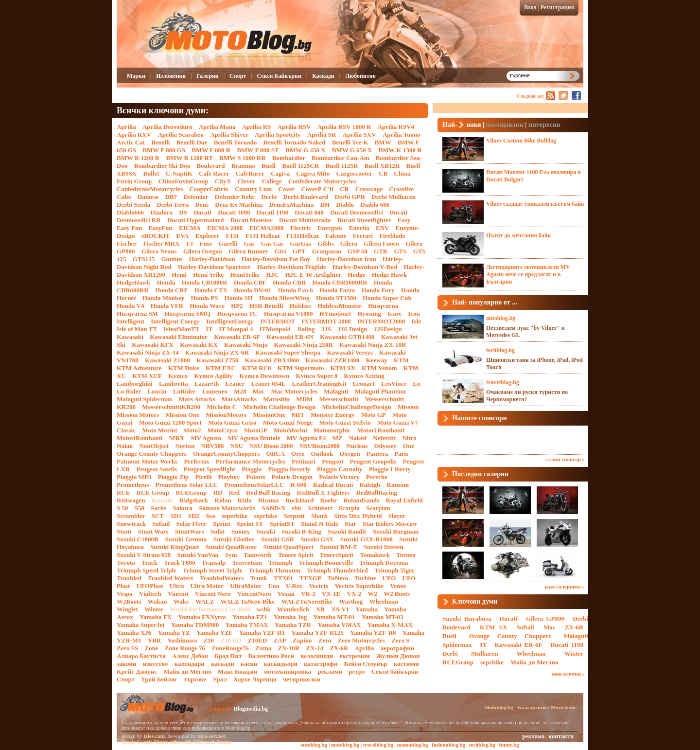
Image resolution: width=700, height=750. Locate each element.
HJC (272, 275)
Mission (408, 407)
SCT (158, 516)
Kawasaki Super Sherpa (288, 352)
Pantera (377, 454)
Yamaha (367, 609)
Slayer (397, 516)
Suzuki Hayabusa (467, 618)
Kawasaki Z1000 (167, 360)
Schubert (320, 508)
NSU (237, 446)
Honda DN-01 (253, 290)
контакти (561, 736)
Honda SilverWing (284, 298)
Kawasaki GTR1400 (347, 337)
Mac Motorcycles (294, 391)
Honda (166, 282)
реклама (533, 736)
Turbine (365, 578)
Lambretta (174, 384)
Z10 (209, 640)
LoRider (184, 391)
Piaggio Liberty (390, 469)
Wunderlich (293, 609)
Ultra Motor (207, 586)
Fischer (127, 243)
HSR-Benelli (266, 306)
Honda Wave (207, 306)
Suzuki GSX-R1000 (367, 539)
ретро (357, 671)
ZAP (280, 640)
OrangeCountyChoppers (226, 454)
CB (383, 173)
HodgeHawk (133, 282)
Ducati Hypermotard (196, 220)
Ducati (202, 212)
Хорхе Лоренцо (255, 679)
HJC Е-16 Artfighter (313, 275)
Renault (162, 500)
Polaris (256, 477)
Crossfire (401, 189)
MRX (177, 438)
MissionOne (269, 415)
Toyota (126, 562)
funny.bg (509, 745)
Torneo (406, 555)
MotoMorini (290, 430)
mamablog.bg (413, 745)
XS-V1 (340, 609)
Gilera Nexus (159, 251)
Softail (161, 524)
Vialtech (150, 594)
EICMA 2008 (225, 228)
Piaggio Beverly (289, 469)
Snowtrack (131, 524)
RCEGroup (191, 492)
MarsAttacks (239, 399)
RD (218, 492)
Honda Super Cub (387, 298)
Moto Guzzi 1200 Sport (170, 422)
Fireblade (392, 236)
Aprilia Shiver (229, 134)
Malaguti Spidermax (144, 399)
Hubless (300, 306)
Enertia (359, 228)
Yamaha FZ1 (250, 617)
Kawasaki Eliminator (179, 337)
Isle (417, 321)
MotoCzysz (223, 430)
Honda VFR (167, 306)
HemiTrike (245, 275)
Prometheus (133, 485)
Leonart (364, 384)
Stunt (124, 531)
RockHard (300, 500)
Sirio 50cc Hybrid (358, 516)
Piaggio (252, 469)
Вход (530, 7)
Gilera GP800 (545, 618)
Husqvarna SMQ (187, 313)
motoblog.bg (345, 745)
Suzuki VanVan (198, 555)
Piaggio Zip (173, 477)
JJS (326, 329)
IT (209, 329)
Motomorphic (332, 430)
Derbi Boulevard (306, 197)
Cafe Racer (214, 173)
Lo (416, 384)
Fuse (206, 243)
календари (190, 664)
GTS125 (144, 259)
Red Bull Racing (268, 492)
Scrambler (131, 516)
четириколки (302, 679)
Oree (298, 454)
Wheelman (384, 601)
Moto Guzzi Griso (232, 422)
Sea (210, 516)
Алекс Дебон (190, 656)
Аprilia (365, 648)
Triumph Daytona (384, 562)
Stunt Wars (153, 531)
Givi (280, 251)
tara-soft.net (211, 736)
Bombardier (289, 158)
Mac (259, 391)
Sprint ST (250, 524)
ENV (382, 228)
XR (320, 609)
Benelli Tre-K (350, 142)
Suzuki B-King (301, 531)
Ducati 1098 (234, 212)
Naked (358, 438)
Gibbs (325, 243)
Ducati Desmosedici (357, 212)
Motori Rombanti (381, 430)
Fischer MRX (161, 243)
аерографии (398, 648)
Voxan (286, 594)
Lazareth (207, 384)
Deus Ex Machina (239, 205)
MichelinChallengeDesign (356, 407)
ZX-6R (339, 648)
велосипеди (317, 656)
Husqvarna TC (237, 313)
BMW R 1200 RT (189, 158)
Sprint (221, 524)
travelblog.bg (503, 382)
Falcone (336, 236)
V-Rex (294, 586)
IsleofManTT (181, 329)
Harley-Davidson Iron (347, 259)
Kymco (178, 376)
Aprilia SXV (359, 134)
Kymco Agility (213, 376)
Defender (196, 197)
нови (473, 125)
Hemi (179, 275)
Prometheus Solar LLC (186, 485)
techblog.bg (500, 350)
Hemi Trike (208, 275)
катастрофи (321, 664)
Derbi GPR (350, 197)
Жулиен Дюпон (398, 656)
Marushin (276, 399)
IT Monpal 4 (236, 329)
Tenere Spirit (296, 555)
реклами (330, 671)
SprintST (282, 524)
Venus (398, 586)
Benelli (160, 142)
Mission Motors (138, 415)
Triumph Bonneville (326, 562)
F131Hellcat (303, 236)
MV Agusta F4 (306, 438)
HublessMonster (340, 306)
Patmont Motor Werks (147, 461)
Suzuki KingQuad (175, 547)
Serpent (294, 516)
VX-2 (354, 594)
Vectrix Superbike (359, 586)
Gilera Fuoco (381, 243)
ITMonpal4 (275, 329)
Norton (185, 446)
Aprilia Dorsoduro (167, 127)
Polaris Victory (339, 477)
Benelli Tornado (236, 142)
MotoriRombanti (140, 438)
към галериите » (565, 587)
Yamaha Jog (290, 617)
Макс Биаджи (237, 671)
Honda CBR (289, 282)
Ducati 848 (309, 212)
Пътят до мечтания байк (519, 235)
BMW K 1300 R (400, 150)
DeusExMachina (292, 205)
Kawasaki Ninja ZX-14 (148, 352)
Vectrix (318, 586)
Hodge (356, 275)
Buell (269, 166)
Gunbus (172, 259)
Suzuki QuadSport (288, 547)
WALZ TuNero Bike (247, 601)
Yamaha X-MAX (390, 625)
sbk (297, 508)
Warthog (351, 601)
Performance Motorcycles (251, 461)
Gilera (349, 243)
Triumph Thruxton (275, 570)
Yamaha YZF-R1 (262, 633)
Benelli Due (192, 142)
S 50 (122, 508)
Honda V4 (130, 306)
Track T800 (179, 562)
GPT (299, 251)
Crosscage (369, 189)
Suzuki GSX (317, 539)
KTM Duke (184, 368)
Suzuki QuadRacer (231, 547)
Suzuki (265, 531)
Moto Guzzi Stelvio (345, 422)
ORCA (276, 454)
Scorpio (349, 508)
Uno (273, 586)
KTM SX (343, 368)
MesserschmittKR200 (171, 407)
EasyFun (161, 228)
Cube (124, 197)
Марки (136, 76)
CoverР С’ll (317, 189)
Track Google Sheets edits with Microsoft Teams (176, 742)
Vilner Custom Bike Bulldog (521, 141)
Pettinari (304, 461)
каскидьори (281, 664)
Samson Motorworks (227, 508)
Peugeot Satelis (157, 469)
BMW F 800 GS (164, 150)
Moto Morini (159, 430)
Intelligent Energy (175, 321)
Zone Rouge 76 (185, 648)
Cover (286, 189)
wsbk (264, 609)
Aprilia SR (322, 134)
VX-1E (331, 594)
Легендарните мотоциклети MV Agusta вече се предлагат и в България (528, 274)
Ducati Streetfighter (364, 220)
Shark (319, 516)
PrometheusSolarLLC (254, 485)
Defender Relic (235, 197)
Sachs (158, 508)
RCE (123, 492)
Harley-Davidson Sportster (214, 267)
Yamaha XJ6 (134, 633)
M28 (240, 391)
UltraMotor (246, 586)
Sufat (218, 531)
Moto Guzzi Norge (288, 422)
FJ (190, 243)
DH (325, 205)
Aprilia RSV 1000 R (344, 127)
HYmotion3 (335, 313)
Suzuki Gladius (234, 539)
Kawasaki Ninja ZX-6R (217, 352)
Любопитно (360, 76)
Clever (246, 181)
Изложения (171, 76)
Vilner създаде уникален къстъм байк (535, 204)
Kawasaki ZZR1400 (333, 360)
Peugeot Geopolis (373, 461)
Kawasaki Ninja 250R (304, 345)
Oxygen (350, 454)
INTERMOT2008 (381, 321)
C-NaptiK (179, 173)
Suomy (241, 531)
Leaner (235, 384)
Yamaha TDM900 (195, 625)
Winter (154, 609)
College (272, 181)
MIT (298, 415)
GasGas (301, 243)
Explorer (208, 236)
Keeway (377, 360)
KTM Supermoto (301, 368)
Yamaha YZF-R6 (373, 633)
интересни (544, 125)
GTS (400, 251)
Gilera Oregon (203, 251)
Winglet (127, 609)
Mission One (182, 415)
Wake (181, 601)
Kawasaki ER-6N (290, 337)
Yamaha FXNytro (202, 617)
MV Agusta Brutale (254, 438)
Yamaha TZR (293, 625)
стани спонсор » (566, 459)
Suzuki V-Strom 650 (144, 555)
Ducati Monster (252, 220)
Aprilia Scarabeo (180, 134)
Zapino (302, 640)
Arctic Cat (131, 142)
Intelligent (131, 321)
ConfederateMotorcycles (150, 189)
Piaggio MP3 (134, 477)
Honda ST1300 (336, 298)
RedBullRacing (376, 492)
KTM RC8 (257, 368)
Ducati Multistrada (305, 220)
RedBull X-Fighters (324, 492)
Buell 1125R (342, 166)
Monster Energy (332, 415)
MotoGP (256, 430)
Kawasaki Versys (350, 352)
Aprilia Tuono (402, 134)
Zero (325, 640)
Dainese (148, 197)
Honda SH (239, 298)
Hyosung (369, 313)
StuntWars (190, 531)
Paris (401, 454)
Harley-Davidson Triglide (291, 267)
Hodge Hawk (390, 275)
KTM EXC (221, 368)
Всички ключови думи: (163, 110)
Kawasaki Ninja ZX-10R (373, 345)
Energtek (330, 228)
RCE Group (153, 492)
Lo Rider (129, 391)
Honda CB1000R (204, 282)
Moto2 (192, 430)
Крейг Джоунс (137, 671)
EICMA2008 (267, 228)
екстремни (354, 656)
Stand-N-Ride (320, 524)
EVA (183, 236)
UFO (389, 578)
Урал (220, 679)
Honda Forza (337, 290)
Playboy (229, 477)
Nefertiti (384, 438)
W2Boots (129, 601)
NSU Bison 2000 (271, 446)
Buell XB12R (382, 166)
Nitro (409, 438)
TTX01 (283, 578)
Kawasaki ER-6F (237, 337)
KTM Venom (379, 368)
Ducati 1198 (272, 212)
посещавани (505, 125)
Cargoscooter (354, 173)
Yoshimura (183, 640)
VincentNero (254, 594)
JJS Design (353, 329)
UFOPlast (150, 586)
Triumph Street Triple (213, 570)
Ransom (398, 485)
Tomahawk (375, 555)
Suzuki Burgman (396, 531)
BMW (383, 142)
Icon (414, 313)
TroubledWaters (222, 578)
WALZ (205, 601)
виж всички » (569, 674)
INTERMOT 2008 (326, 321)
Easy (404, 220)
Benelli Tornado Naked (295, 142)
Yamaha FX (156, 617)
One (409, 446)
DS (183, 212)
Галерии (207, 76)
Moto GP (374, 415)
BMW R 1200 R (138, 158)
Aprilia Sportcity (278, 134)
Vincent (178, 594)
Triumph (280, 562)
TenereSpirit (337, 555)
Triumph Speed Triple (147, 570)
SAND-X (273, 508)
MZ (338, 438)
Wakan (157, 601)
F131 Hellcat (262, 236)
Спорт (238, 76)
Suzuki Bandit (347, 531)
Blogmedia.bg (251, 709)
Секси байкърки (395, 671)
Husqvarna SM (137, 313)
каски (249, 664)
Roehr (329, 500)
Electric (301, 228)
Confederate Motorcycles (322, 181)
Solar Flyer (192, 524)
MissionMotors (226, 415)
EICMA (190, 228)
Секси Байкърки (279, 76)
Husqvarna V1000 (289, 313)
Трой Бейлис (159, 679)
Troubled (129, 578)
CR (344, 189)
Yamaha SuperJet (141, 625)
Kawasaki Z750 (217, 360)
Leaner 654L (268, 384)
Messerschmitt (339, 399)
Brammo (243, 166)
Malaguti (336, 391)
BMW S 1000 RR (242, 158)
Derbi (269, 197)
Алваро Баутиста (141, 656)
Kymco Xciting (364, 376)
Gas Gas (272, 243)
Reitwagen (131, 500)
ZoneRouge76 (230, 648)
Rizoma (269, 500)
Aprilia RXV (134, 134)
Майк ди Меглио (187, 671)
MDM (304, 399)
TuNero (338, 578)
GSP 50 (358, 251)
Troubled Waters (171, 578)
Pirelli (204, 477)
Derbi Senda (133, 205)
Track (149, 562)
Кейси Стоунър (366, 664)
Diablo (345, 205)
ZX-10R (289, 648)
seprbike (265, 516)
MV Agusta (206, 438)
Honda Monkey (163, 298)
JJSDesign (388, 329)
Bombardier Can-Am (341, 158)
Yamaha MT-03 (383, 617)
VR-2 (308, 594)
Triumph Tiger (394, 570)
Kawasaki (130, 337)
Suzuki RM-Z (338, 547)
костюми (406, 664)
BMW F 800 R (211, 150)
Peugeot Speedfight (209, 469)
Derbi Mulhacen (394, 197)
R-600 (298, 485)
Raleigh (370, 485)
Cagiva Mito (313, 173)
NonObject (154, 446)
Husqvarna (383, 306)
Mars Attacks (197, 399)
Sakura (182, 508)
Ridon (223, 500)
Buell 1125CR (300, 166)
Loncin (157, 391)
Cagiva (280, 173)
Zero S (400, 640)
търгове (195, 679)
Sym (231, 555)
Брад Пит (228, 656)
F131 (232, 236)
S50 (140, 508)
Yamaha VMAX (339, 625)
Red (234, 492)
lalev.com (154, 736)
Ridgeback (194, 500)
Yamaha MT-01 (334, 617)
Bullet (151, 173)
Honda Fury (378, 290)
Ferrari (363, 236)
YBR (154, 640)
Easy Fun (129, 228)
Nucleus (357, 446)
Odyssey (385, 446)
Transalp (214, 562)
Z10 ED (231, 640)
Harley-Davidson (212, 259)
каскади (222, 664)
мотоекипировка (287, 671)
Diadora (162, 212)
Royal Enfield (404, 500)
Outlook (322, 454)
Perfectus (196, 461)
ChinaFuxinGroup (184, 181)
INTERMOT (278, 321)
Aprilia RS (257, 127)
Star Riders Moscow (390, 524)
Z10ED (258, 640)
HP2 (237, 306)
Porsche (377, 477)
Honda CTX (211, 290)
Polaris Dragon (292, 477)
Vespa (125, 594)
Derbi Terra (173, 205)
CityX (223, 181)
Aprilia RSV (294, 127)
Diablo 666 (375, 205)
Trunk (259, 578)
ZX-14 (315, 648)
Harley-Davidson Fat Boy (276, 259)
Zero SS (127, 648)
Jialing (306, 329)
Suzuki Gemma (186, 539)
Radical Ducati (333, 485)
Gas (249, 243)
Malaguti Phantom (380, 391)
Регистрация (557, 7)
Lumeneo (215, 391)
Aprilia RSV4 (396, 127)
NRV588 (212, 446)
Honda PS (205, 298)
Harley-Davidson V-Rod (365, 267)
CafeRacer (250, 173)
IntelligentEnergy (230, 321)
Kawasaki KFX (153, 345)
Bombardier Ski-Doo (162, 166)
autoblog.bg (501, 318)
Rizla (245, 500)
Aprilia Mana (217, 127)
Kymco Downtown (264, 376)
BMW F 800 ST (258, 150)
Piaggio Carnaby (340, 469)
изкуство (156, 664)
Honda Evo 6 (296, 290)
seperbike (235, 516)
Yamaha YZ (174, 633)
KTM (401, 360)
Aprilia (126, 127)
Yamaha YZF (214, 633)
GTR (381, 251)
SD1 (176, 516)
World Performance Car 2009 (210, 609)
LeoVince (394, 384)
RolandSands (361, 500)
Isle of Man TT (137, 329)
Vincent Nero (213, 594)
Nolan (125, 446)
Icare (394, 313)
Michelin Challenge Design (279, 407)
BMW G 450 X (305, 150)
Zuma (263, 648)
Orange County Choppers (152, 454)
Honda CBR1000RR (340, 282)
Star (350, 524)
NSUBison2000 (320, 446)
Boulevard (211, 166)
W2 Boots (397, 594)
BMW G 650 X (352, 150)
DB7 (171, 197)
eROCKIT (156, 236)
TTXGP (310, 578)
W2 (372, 594)
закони (127, 664)
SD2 (194, 516)
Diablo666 (130, 212)
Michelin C (222, 407)
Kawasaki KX (199, 345)
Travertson (247, 562)
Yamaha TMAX (246, 625)
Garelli (228, 243)
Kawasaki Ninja (246, 345)
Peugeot (332, 461)
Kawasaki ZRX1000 (272, 360)
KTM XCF (147, 376)
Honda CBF (250, 282)
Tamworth (258, 555)
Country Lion (253, 189)
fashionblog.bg (448, 745)
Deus (202, 205)
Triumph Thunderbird (337, 570)
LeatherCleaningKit (319, 384)
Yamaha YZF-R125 (317, 633)
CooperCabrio (209, 189)
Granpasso (327, 251)
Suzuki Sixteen (384, 547)
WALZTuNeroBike (306, 601)
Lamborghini (135, 384)
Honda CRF (172, 290)
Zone (151, 648)
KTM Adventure (139, 368)
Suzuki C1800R (138, 539)
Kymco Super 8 (317, 376)
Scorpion (378, 508)
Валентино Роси (271, 656)
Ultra (177, 586)
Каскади (323, 76)
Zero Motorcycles (361, 640)
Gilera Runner (248, 251)
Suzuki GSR (278, 539)
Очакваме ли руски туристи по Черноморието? (527, 396)
